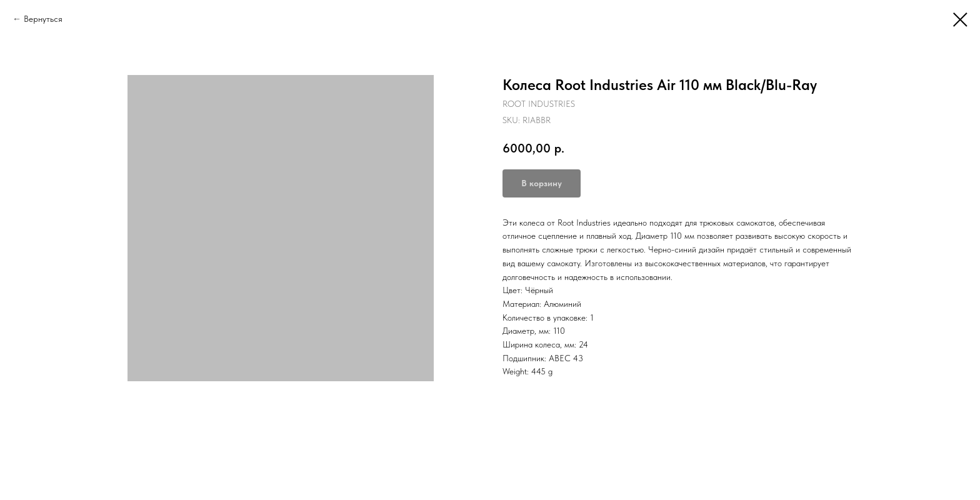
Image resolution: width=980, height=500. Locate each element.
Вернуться (43, 19)
